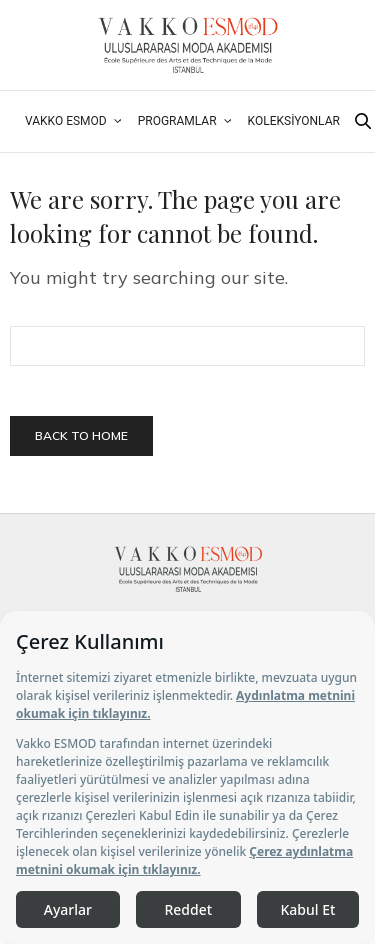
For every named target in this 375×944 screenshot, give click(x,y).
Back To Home (81, 435)
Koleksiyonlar (294, 121)
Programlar (177, 121)
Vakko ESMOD (66, 121)
